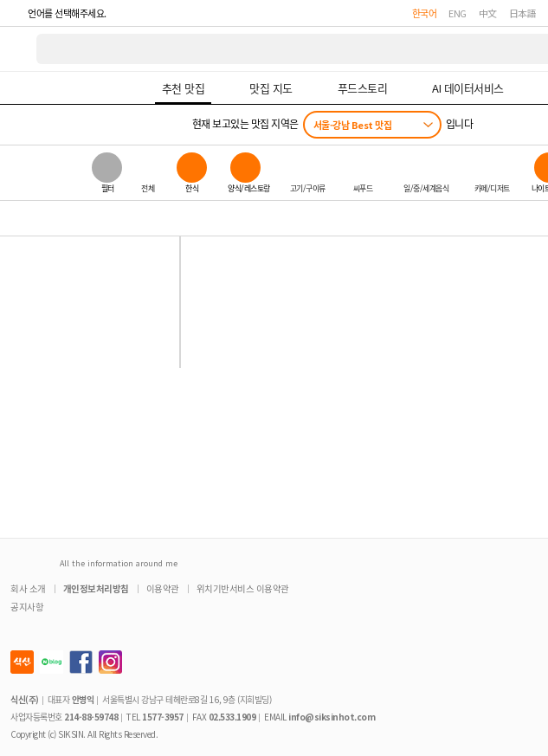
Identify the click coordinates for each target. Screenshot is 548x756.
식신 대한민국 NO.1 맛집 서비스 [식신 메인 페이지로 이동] (19, 49)
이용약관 (163, 588)
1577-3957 (163, 717)
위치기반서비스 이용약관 (243, 588)
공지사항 (27, 607)
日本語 (523, 13)
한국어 (425, 13)
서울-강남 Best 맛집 (353, 125)
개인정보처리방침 (96, 588)
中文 (488, 13)
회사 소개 (28, 588)
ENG (458, 13)
